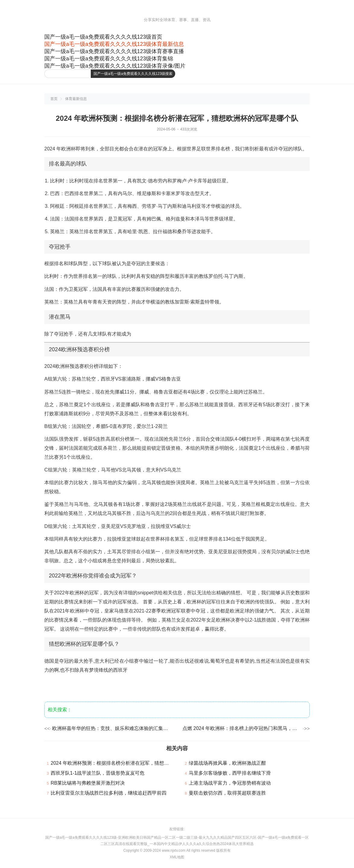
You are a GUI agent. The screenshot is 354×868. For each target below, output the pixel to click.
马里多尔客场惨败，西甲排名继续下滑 (230, 773)
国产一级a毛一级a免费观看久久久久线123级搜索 (133, 74)
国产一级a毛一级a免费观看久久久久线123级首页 (103, 37)
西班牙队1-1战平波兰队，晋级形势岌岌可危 (98, 773)
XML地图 (177, 857)
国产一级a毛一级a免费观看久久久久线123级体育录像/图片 (115, 66)
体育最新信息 (76, 99)
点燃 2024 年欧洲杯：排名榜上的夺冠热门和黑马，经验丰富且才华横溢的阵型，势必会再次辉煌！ (242, 728)
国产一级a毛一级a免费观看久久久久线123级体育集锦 (109, 59)
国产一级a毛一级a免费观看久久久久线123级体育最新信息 (114, 44)
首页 (54, 99)
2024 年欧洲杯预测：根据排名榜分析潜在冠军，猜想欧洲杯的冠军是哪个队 (131, 763)
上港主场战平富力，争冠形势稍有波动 (230, 783)
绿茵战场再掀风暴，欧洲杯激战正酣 (227, 763)
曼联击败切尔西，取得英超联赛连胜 (227, 793)
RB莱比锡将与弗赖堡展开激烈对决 (88, 783)
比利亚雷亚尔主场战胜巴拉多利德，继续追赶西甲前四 (109, 793)
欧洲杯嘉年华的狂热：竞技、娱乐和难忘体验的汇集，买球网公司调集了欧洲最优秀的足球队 (112, 728)
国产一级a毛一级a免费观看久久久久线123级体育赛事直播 (114, 51)
